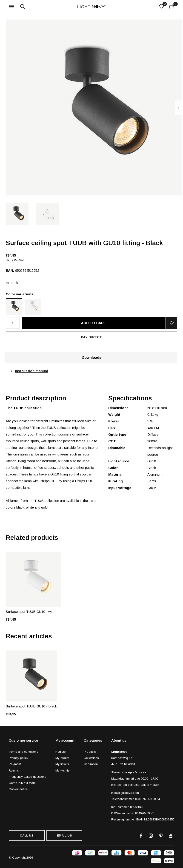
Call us (27, 835)
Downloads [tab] (91, 358)
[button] (12, 7)
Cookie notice (18, 789)
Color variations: (20, 294)
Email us (64, 835)
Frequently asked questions (27, 777)
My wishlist (63, 770)
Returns (14, 770)
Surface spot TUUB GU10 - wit (29, 612)
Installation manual (31, 371)
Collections (91, 758)
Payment (15, 764)
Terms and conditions (23, 752)
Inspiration (91, 764)
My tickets (62, 764)
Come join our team (22, 783)
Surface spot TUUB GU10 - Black (31, 706)
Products (90, 752)
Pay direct (92, 337)
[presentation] (179, 108)
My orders (62, 758)
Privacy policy (19, 758)
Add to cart (94, 323)
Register (61, 752)
